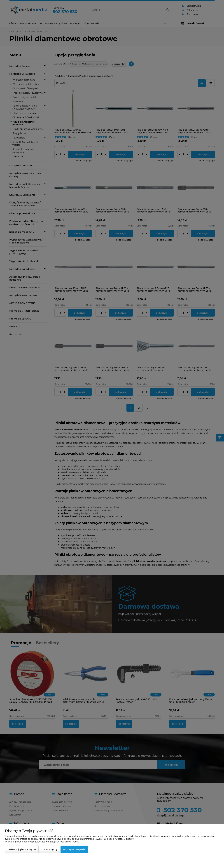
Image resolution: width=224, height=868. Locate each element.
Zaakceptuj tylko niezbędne (22, 849)
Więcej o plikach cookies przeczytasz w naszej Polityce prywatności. (42, 842)
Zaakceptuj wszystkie (74, 849)
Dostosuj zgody (50, 849)
